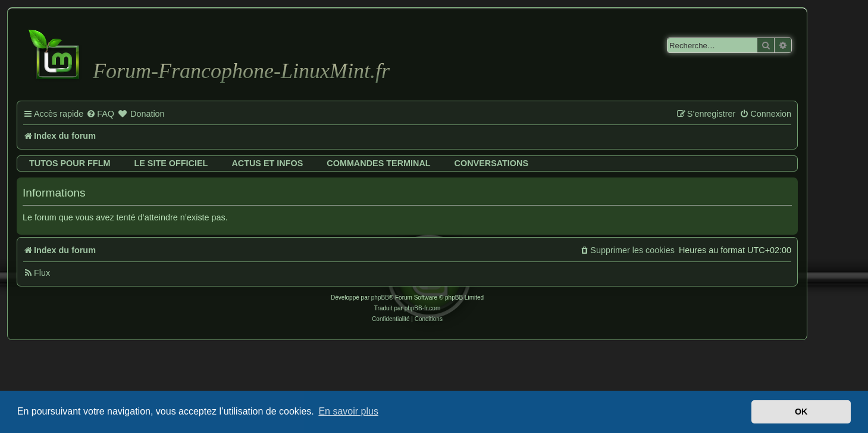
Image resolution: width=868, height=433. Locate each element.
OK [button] (801, 412)
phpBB (380, 298)
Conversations (491, 163)
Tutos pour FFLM (70, 163)
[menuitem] (100, 114)
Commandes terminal (378, 163)
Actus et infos (267, 163)
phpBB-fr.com (423, 308)
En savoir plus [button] (348, 411)
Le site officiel (171, 163)
